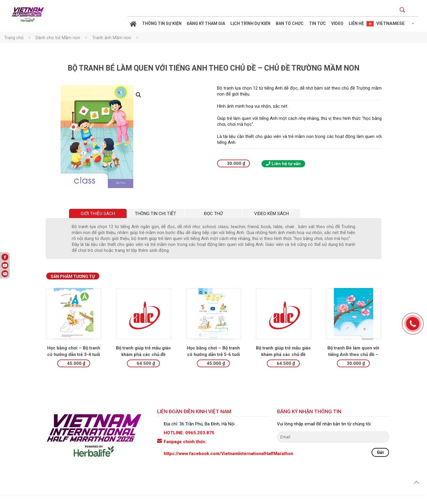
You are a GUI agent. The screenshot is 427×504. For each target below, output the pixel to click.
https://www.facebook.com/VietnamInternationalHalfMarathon (228, 463)
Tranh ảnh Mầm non (112, 38)
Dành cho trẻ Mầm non (58, 38)
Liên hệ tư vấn (283, 164)
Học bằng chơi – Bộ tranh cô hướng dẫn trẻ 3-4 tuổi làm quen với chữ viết (74, 364)
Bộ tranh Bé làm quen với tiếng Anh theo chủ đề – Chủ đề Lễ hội (353, 364)
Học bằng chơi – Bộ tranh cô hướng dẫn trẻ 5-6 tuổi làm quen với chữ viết (213, 364)
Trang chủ (14, 38)
